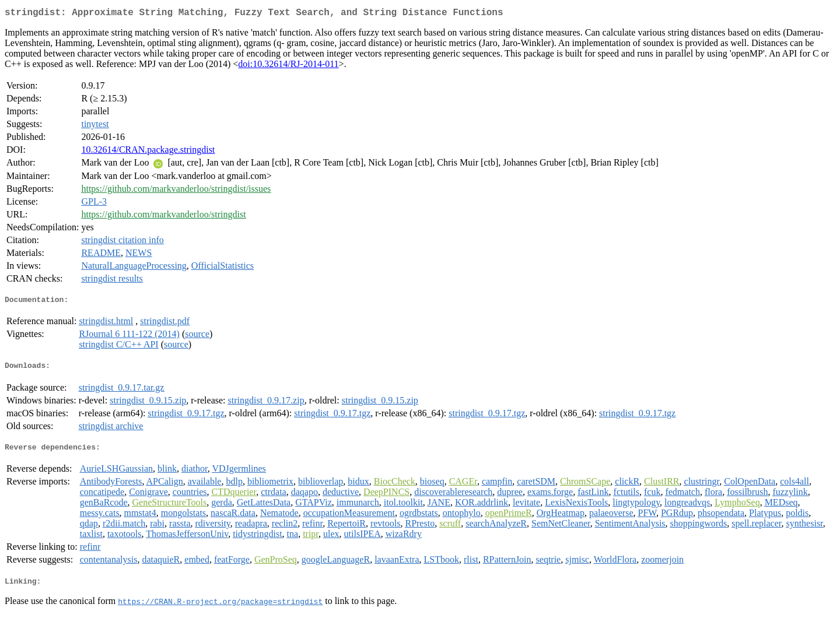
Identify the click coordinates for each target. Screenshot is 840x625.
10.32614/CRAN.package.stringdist (148, 152)
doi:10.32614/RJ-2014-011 (288, 66)
